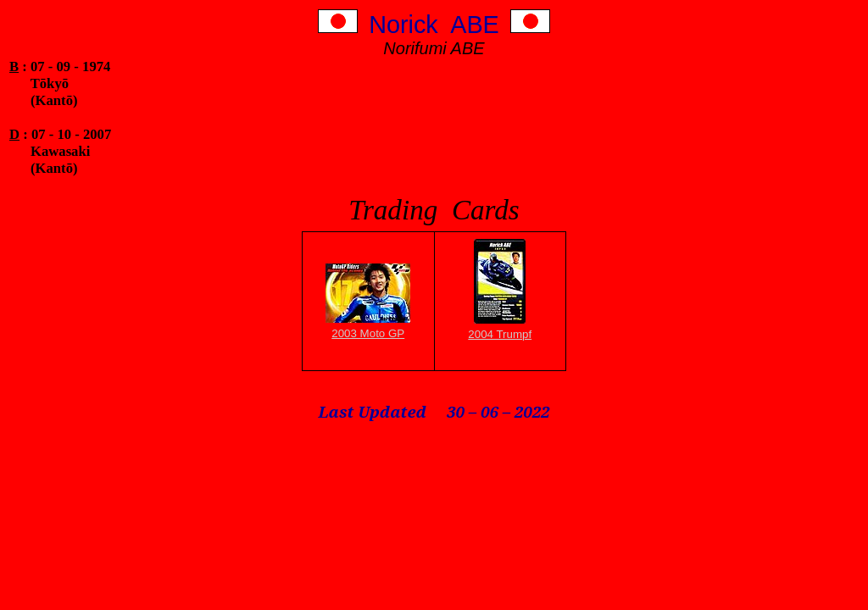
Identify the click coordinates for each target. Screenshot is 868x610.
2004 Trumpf (500, 334)
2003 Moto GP (368, 333)
